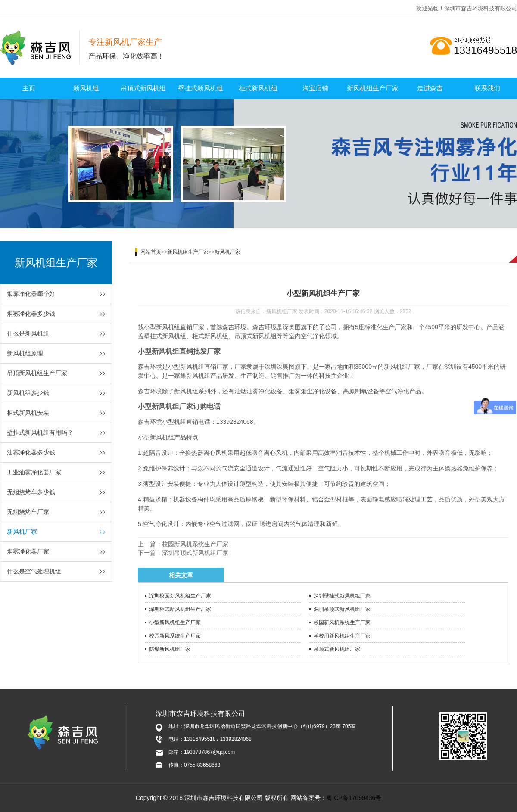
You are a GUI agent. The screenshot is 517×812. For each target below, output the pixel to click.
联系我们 (487, 88)
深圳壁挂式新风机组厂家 (342, 596)
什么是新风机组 (28, 333)
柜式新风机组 (258, 88)
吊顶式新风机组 (143, 88)
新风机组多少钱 (28, 393)
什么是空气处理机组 (34, 571)
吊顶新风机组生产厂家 (37, 373)
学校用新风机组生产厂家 (342, 636)
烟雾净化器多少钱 (31, 314)
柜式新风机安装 (28, 413)
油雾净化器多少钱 (31, 452)
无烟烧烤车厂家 (28, 512)
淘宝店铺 (315, 88)
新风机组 (86, 88)
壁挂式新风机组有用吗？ (40, 432)
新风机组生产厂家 (373, 88)
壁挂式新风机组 (201, 88)
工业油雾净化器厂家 (34, 472)
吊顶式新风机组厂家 (337, 649)
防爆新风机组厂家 (170, 649)
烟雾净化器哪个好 (31, 294)
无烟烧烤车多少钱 (31, 492)
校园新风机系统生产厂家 (195, 544)
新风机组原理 (25, 353)
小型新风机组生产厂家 (175, 622)
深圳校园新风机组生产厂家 (180, 596)
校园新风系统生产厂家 (175, 636)
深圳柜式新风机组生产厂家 (180, 609)
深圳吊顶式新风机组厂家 (195, 553)
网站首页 (151, 252)
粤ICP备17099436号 (354, 798)
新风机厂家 (22, 532)
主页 (29, 88)
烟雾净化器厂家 (28, 551)
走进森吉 (430, 88)
